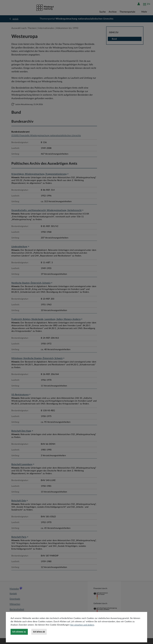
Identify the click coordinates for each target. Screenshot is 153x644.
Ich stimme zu (19, 636)
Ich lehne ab (39, 636)
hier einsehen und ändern (82, 629)
